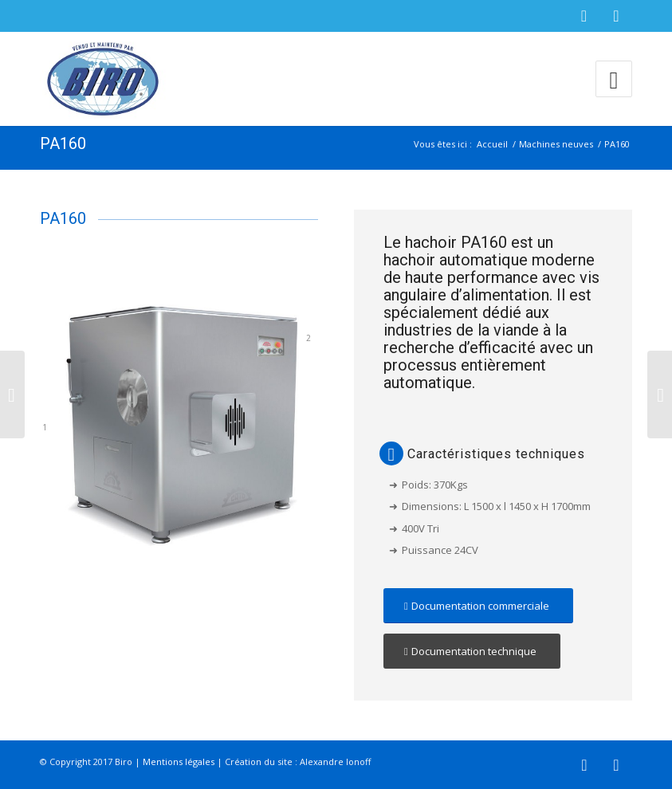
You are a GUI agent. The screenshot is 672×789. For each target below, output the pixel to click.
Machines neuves (556, 144)
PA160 (63, 143)
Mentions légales (179, 762)
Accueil (492, 144)
